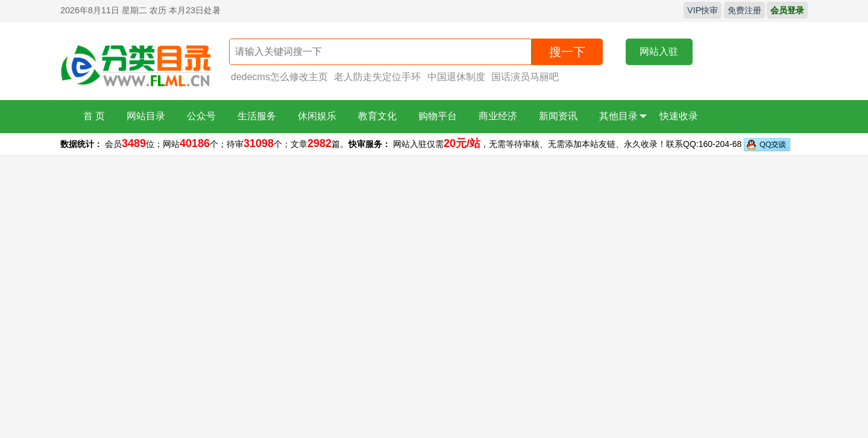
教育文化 (377, 116)
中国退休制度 (456, 77)
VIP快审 (703, 10)
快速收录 (679, 116)
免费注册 (744, 10)
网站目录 (146, 116)
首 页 (94, 116)
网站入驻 (659, 52)
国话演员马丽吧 (525, 77)
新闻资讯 (558, 116)
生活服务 (257, 116)
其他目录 (623, 116)
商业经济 (498, 116)
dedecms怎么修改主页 (279, 77)
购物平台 (438, 116)
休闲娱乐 (317, 116)
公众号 (201, 116)
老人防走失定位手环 (377, 77)
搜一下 (567, 52)
